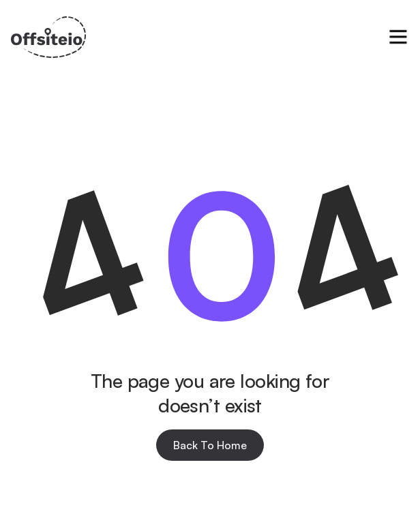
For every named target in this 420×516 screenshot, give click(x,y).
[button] (398, 37)
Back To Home (210, 445)
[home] (48, 37)
